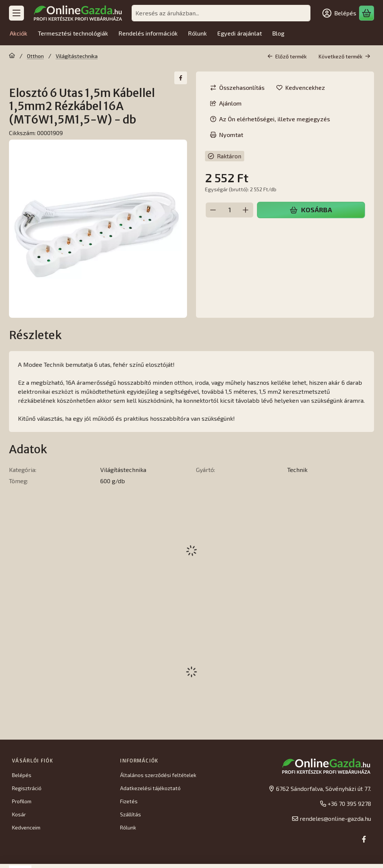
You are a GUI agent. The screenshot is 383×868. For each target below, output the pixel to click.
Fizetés (129, 801)
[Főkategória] (12, 56)
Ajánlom (226, 103)
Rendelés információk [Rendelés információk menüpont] (148, 33)
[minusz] (213, 210)
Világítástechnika (77, 56)
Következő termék (344, 56)
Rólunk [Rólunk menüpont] (197, 33)
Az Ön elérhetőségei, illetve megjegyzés (270, 119)
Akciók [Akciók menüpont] (19, 33)
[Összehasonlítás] (237, 88)
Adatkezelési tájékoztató (150, 788)
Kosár (19, 814)
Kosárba (311, 210)
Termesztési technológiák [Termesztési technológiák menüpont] (73, 33)
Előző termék (287, 56)
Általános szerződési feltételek (158, 775)
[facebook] (181, 78)
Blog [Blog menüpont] (278, 33)
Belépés (22, 775)
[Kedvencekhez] (301, 88)
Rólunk (128, 827)
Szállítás (131, 814)
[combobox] (221, 13)
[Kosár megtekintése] (367, 13)
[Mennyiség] (229, 210)
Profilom (22, 801)
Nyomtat (227, 135)
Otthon (35, 56)
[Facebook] (364, 839)
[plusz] (246, 210)
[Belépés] (339, 13)
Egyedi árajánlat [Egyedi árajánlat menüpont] (240, 33)
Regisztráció (27, 788)
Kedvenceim (26, 827)
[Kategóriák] (16, 13)
